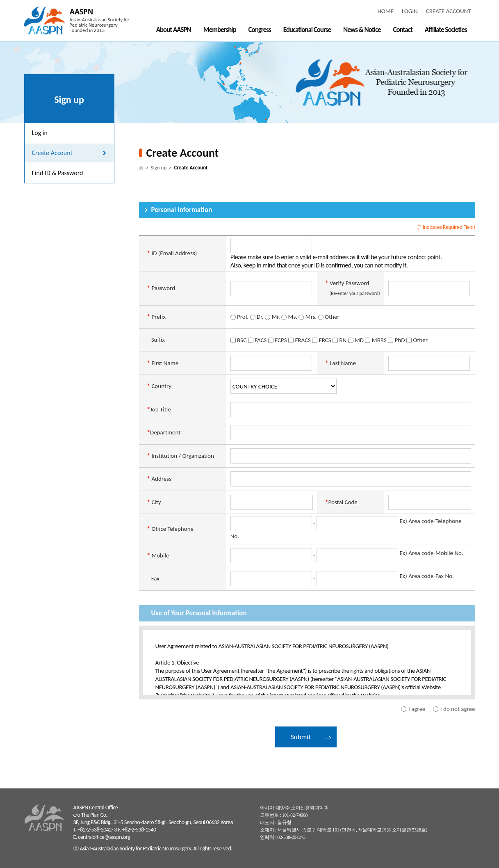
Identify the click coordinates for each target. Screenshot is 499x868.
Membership (220, 30)
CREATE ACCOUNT (449, 11)
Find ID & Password (58, 173)
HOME (385, 11)
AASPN (77, 21)
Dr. (257, 317)
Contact (403, 30)
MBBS (376, 340)
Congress (260, 30)
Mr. (272, 317)
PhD (396, 340)
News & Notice (362, 30)
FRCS (321, 340)
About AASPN (174, 30)
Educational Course (307, 30)
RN (340, 340)
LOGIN (410, 11)
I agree (417, 709)
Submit (301, 737)
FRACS (300, 340)
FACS (257, 340)
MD (356, 340)
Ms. (289, 317)
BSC (238, 340)
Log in (40, 133)
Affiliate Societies (446, 30)
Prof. (239, 317)
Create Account (52, 153)
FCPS (278, 340)
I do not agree (458, 709)
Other (329, 317)
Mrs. (308, 317)
